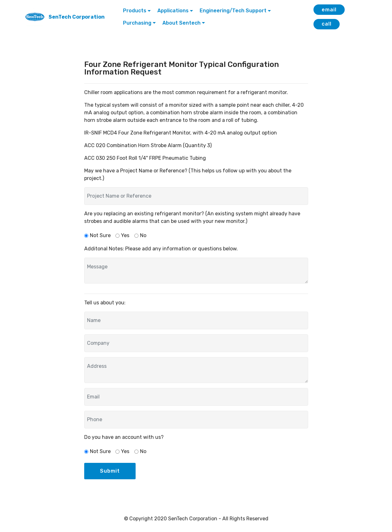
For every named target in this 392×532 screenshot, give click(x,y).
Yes (125, 235)
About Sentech (181, 23)
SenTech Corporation (77, 17)
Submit (110, 471)
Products (135, 11)
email (329, 10)
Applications (173, 11)
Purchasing (137, 23)
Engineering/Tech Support (233, 11)
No (143, 235)
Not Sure (100, 235)
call (327, 24)
